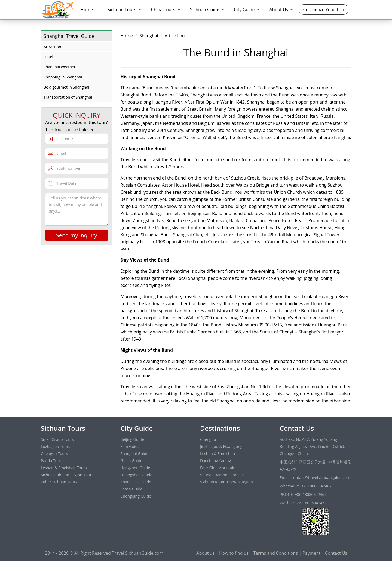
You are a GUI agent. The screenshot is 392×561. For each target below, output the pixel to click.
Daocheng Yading (215, 461)
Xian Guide (130, 446)
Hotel (48, 57)
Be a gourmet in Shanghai (66, 87)
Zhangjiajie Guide (136, 482)
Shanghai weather (59, 67)
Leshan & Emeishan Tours (64, 468)
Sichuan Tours (122, 10)
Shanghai (149, 36)
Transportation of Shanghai (68, 97)
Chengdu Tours (54, 454)
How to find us (234, 553)
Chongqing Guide (136, 496)
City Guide (244, 10)
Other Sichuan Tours (59, 482)
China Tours (163, 10)
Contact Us (336, 553)
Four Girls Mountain (218, 468)
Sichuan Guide (205, 10)
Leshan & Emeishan (218, 454)
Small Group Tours (57, 439)
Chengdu (208, 439)
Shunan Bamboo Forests (222, 475)
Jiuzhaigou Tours (56, 446)
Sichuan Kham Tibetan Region (226, 482)
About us (205, 553)
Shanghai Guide (135, 454)
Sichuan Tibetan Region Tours (67, 475)
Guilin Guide (131, 461)
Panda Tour (51, 461)
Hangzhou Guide (135, 468)
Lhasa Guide (132, 489)
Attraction (52, 47)
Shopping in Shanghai (63, 77)
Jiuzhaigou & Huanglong (221, 446)
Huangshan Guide (137, 475)
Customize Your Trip (324, 10)
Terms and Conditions (275, 553)
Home (87, 10)
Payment (311, 553)
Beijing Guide (132, 439)
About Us (279, 10)
